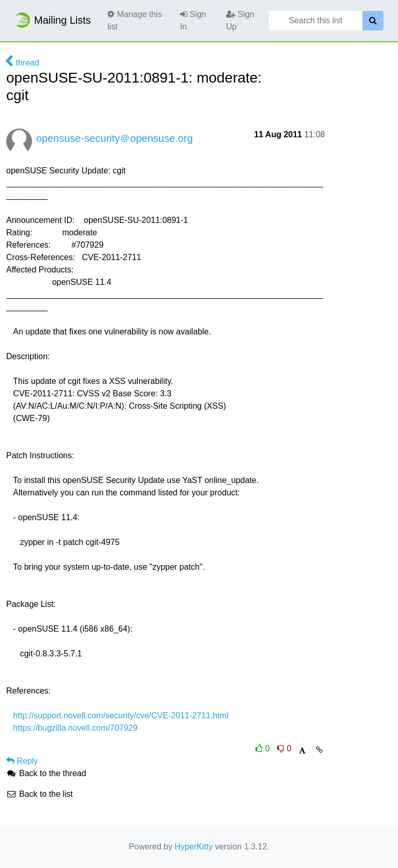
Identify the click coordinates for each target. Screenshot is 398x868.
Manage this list (135, 20)
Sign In (193, 20)
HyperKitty (194, 847)
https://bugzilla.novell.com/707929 (75, 728)
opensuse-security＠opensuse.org (115, 138)
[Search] (373, 21)
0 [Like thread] (264, 749)
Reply (22, 761)
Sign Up (240, 20)
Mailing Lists (53, 20)
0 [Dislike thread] (284, 749)
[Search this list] (316, 21)
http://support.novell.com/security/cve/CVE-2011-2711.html (121, 716)
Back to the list (39, 794)
